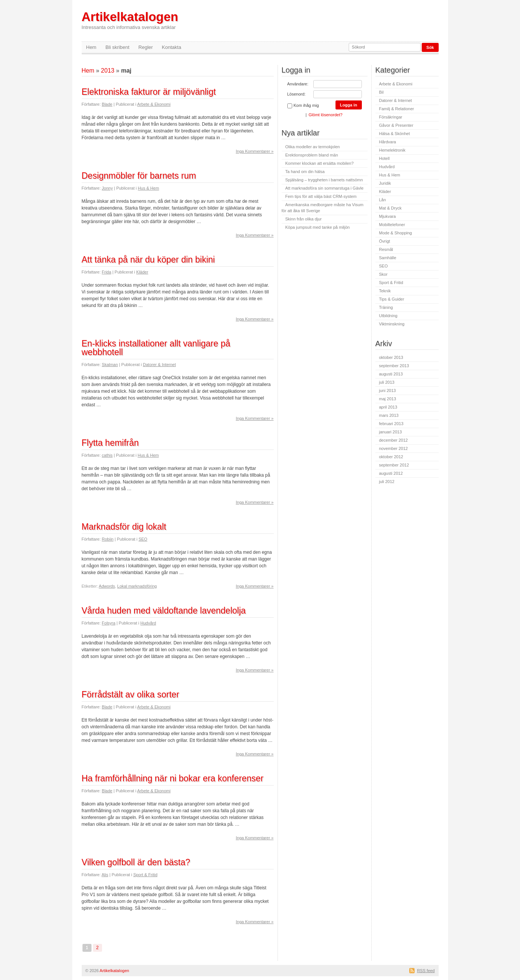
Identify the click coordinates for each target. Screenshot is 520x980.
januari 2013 (391, 432)
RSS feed (426, 971)
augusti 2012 (391, 473)
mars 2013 (389, 415)
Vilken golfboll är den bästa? (136, 862)
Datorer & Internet (159, 365)
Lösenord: (297, 94)
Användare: (298, 84)
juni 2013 (388, 390)
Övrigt (385, 241)
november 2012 (393, 448)
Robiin (108, 539)
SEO (143, 539)
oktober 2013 (391, 357)
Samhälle (388, 258)
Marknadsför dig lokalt (124, 527)
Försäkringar (391, 117)
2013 (108, 71)
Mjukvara (388, 216)
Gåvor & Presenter (396, 125)
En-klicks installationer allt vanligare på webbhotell (156, 348)
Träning (386, 307)
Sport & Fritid (145, 875)
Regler (146, 47)
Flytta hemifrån (110, 443)
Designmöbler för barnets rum (139, 176)
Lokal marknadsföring (137, 586)
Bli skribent (117, 47)
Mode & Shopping (396, 233)
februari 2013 (391, 424)
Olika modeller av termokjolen (313, 147)
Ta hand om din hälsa (305, 172)
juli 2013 (387, 382)
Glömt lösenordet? (326, 115)
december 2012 (393, 440)
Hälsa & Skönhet (395, 134)
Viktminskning (392, 324)
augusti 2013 (391, 374)
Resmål (386, 249)
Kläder (142, 272)
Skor (384, 274)
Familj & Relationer (397, 109)
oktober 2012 (391, 457)
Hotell (384, 158)
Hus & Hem (148, 188)
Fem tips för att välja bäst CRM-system (321, 196)
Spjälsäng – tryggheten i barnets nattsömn (324, 180)
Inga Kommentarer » (255, 151)
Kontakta (172, 47)
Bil (381, 92)
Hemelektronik (392, 150)
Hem (91, 47)
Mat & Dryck (390, 208)
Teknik (385, 291)
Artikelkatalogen (130, 20)
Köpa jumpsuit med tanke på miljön (318, 227)
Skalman (110, 365)
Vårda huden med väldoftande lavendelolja (164, 611)
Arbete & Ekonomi (154, 104)
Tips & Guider (392, 299)
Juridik (385, 183)
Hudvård (148, 623)
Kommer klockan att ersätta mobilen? (320, 163)
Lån (383, 200)
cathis (107, 455)
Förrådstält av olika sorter (130, 694)
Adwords (107, 586)
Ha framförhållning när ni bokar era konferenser (173, 778)
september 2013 (394, 366)
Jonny (107, 188)
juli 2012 (387, 482)
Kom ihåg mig (303, 106)
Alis (105, 875)
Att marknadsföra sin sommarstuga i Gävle (325, 188)
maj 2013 (388, 399)
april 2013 (388, 407)
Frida (106, 272)
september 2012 (394, 465)
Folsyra (108, 623)
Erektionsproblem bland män (312, 155)
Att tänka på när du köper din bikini (148, 260)
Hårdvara (388, 142)
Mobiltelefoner (392, 225)
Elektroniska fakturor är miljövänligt (149, 92)
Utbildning (388, 316)
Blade (107, 104)
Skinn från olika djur (304, 219)
